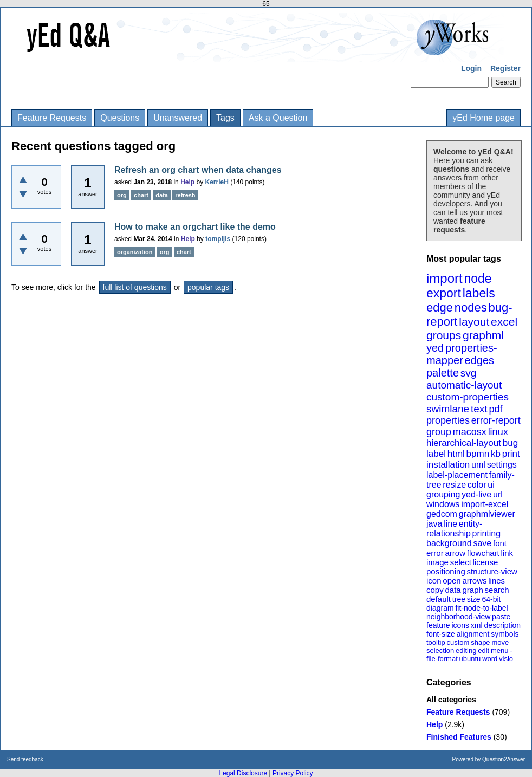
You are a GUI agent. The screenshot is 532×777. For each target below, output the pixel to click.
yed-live (476, 494)
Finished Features (459, 737)
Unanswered (178, 118)
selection (440, 650)
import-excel (485, 504)
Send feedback (25, 759)
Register (505, 68)
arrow (455, 553)
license (486, 562)
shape (480, 642)
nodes (471, 307)
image (437, 562)
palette (443, 373)
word (490, 659)
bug (510, 443)
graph (472, 590)
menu (500, 650)
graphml (483, 335)
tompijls (218, 239)
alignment (473, 634)
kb (496, 454)
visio (506, 659)
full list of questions (135, 287)
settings (502, 465)
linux (498, 432)
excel (504, 322)
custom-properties (468, 397)
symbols (505, 634)
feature (438, 625)
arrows (474, 581)
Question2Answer (504, 759)
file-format (442, 659)
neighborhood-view (458, 617)
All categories (451, 700)
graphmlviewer (487, 514)
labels (479, 293)
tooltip (436, 642)
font (500, 543)
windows (443, 504)
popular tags (208, 287)
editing (466, 650)
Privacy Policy (293, 773)
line (450, 524)
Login (471, 68)
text (479, 409)
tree (459, 599)
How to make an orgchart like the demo (195, 227)
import (445, 278)
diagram (440, 608)
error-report (496, 420)
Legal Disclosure (243, 773)
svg (469, 373)
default (439, 599)
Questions (120, 118)
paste (501, 617)
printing (486, 533)
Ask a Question (278, 118)
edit (484, 650)
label (436, 454)
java (434, 524)
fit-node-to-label (481, 608)
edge (440, 307)
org (122, 195)
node (478, 279)
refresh (185, 195)
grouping (443, 494)
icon (434, 581)
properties (448, 420)
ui (491, 485)
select (461, 562)
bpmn (478, 454)
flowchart (483, 553)
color (477, 485)
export (444, 293)
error (435, 553)
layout (474, 322)
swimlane (448, 409)
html (456, 454)
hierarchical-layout (464, 443)
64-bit (491, 599)
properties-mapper (462, 354)
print (511, 454)
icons (460, 625)
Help (434, 724)
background (449, 543)
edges (480, 360)
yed (435, 348)
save (482, 543)
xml (477, 625)
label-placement (457, 475)
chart (141, 195)
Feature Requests (52, 118)
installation (448, 465)
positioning (446, 571)
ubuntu (470, 659)
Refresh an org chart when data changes (198, 170)
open (452, 581)
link (507, 553)
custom (458, 642)
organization (135, 252)
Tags (225, 118)
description (502, 625)
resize (454, 485)
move (500, 642)
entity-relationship (454, 529)
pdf (495, 409)
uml (478, 465)
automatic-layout (464, 385)
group (439, 432)
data (453, 590)
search (497, 590)
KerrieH (217, 182)
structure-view (492, 571)
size (474, 599)
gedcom (442, 514)
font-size (441, 634)
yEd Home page (484, 118)
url (498, 494)
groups (444, 335)
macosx (470, 432)
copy (435, 590)
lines (497, 581)
